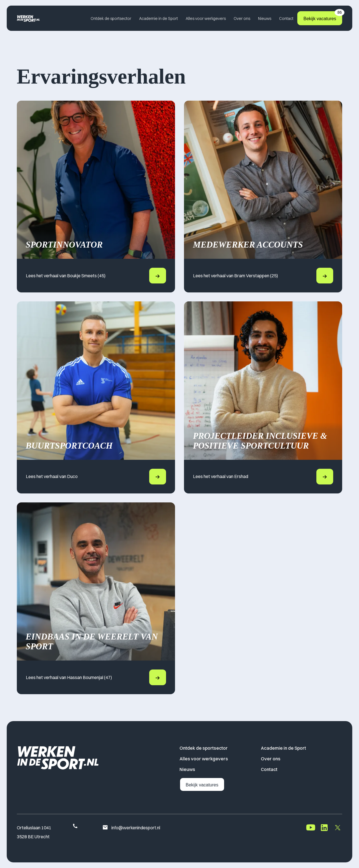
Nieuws (265, 19)
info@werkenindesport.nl (131, 828)
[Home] (28, 18)
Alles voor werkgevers (206, 19)
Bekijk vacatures (323, 16)
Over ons (242, 19)
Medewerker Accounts (248, 245)
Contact (286, 19)
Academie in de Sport (158, 19)
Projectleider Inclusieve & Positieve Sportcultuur (260, 441)
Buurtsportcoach (69, 446)
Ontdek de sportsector (111, 19)
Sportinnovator (64, 245)
